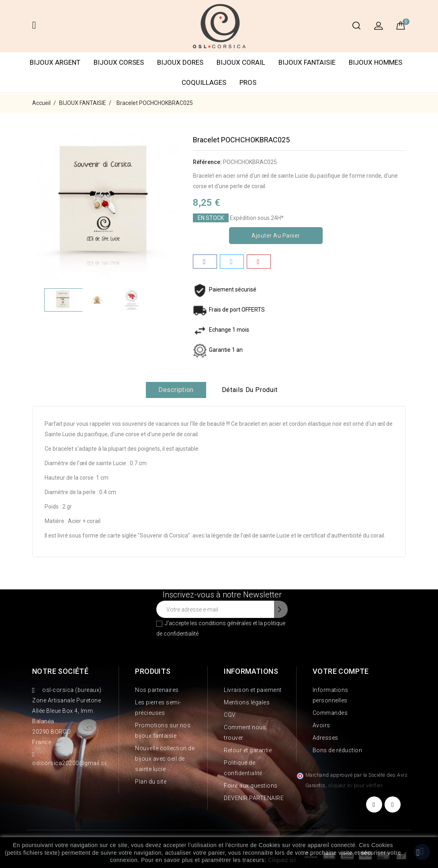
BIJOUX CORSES (119, 62)
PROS (248, 82)
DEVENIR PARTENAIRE (254, 798)
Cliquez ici (282, 860)
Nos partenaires (157, 690)
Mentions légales (247, 702)
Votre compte (341, 671)
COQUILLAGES (204, 82)
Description (176, 390)
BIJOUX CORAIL (241, 62)
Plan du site (151, 782)
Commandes (330, 713)
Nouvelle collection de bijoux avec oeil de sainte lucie (165, 759)
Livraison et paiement (253, 690)
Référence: (207, 162)
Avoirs (321, 725)
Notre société (60, 671)
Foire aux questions (251, 786)
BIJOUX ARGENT (55, 62)
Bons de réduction (338, 750)
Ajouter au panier (276, 236)
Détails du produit (250, 390)
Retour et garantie (248, 750)
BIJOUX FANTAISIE (307, 62)
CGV (230, 715)
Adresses (325, 738)
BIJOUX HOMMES (376, 62)
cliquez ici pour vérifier (355, 785)
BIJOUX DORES (180, 62)
